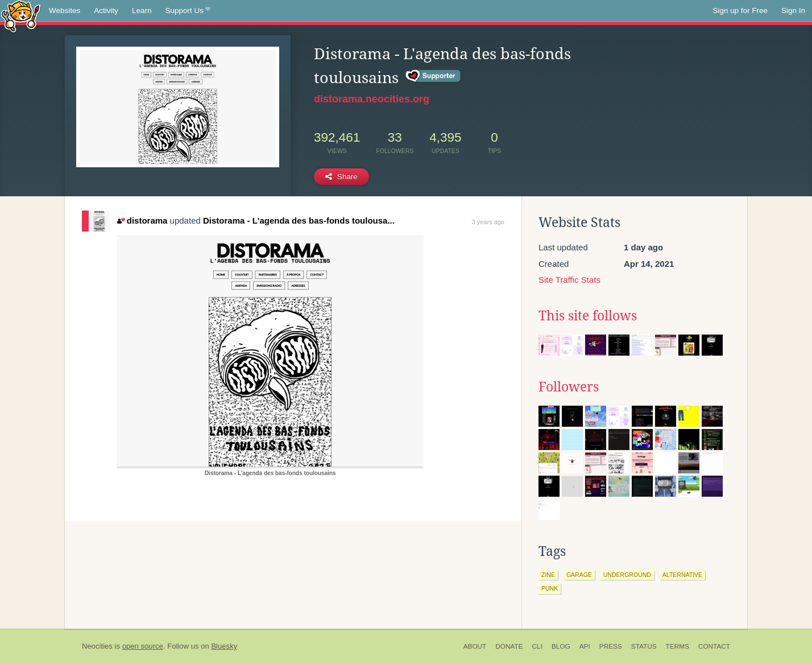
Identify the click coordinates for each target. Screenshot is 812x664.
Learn (142, 11)
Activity (106, 11)
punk (550, 588)
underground (627, 575)
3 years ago (488, 222)
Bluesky (224, 646)
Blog (561, 646)
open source (143, 646)
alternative (682, 575)
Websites (65, 11)
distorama (142, 220)
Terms (678, 646)
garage (579, 575)
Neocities (97, 646)
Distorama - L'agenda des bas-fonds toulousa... (299, 220)
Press (611, 646)
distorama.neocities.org (372, 99)
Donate (509, 646)
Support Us (188, 11)
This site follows (588, 316)
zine (548, 575)
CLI (537, 646)
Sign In (793, 11)
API (585, 646)
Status (644, 646)
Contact (714, 646)
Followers (569, 387)
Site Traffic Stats (569, 280)
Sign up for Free (740, 11)
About (475, 646)
